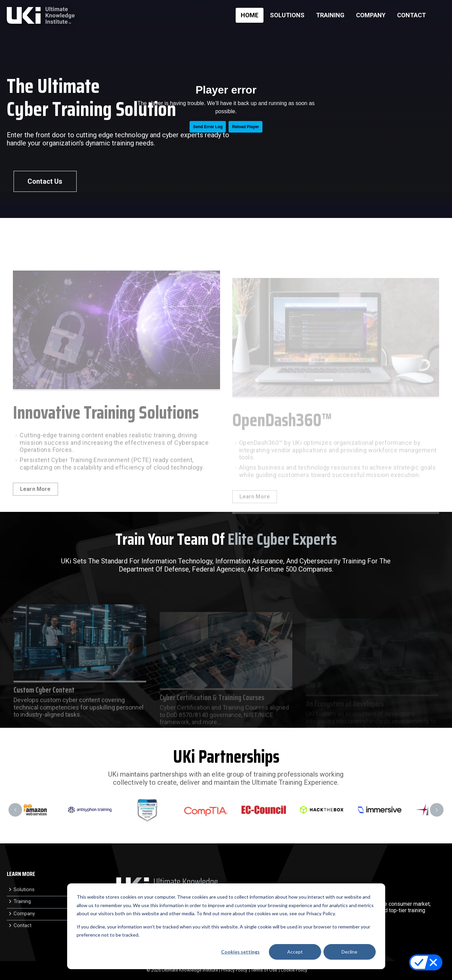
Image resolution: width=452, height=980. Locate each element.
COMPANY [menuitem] (371, 15)
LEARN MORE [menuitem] (21, 874)
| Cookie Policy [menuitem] (293, 970)
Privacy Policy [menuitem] (234, 970)
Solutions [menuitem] (24, 889)
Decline (349, 952)
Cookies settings (240, 952)
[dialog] (226, 926)
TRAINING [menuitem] (330, 15)
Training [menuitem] (22, 901)
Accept (295, 952)
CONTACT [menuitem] (411, 15)
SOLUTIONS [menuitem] (287, 15)
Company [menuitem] (24, 914)
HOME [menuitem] (250, 15)
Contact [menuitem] (23, 925)
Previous (15, 810)
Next (437, 810)
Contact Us (45, 181)
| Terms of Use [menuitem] (263, 970)
